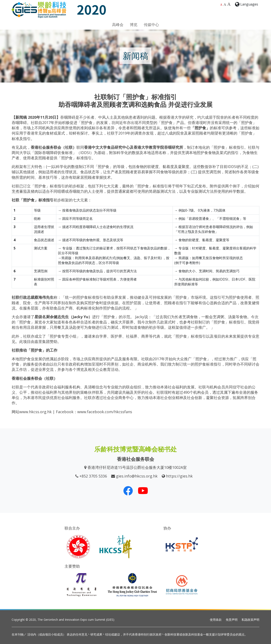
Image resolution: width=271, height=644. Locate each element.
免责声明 (232, 620)
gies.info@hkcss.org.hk (137, 476)
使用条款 (216, 620)
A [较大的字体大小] (225, 4)
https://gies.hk (179, 476)
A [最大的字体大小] (229, 4)
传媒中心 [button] (151, 25)
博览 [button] (134, 25)
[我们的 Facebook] (128, 491)
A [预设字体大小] (221, 5)
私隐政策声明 (250, 620)
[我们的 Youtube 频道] (143, 491)
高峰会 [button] (118, 25)
